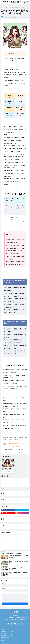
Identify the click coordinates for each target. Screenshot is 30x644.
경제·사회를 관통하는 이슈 (7, 631)
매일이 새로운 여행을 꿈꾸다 (7, 635)
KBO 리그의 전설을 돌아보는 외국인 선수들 (19, 562)
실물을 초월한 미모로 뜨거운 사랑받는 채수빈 (19, 573)
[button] (2, 2)
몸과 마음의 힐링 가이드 (6, 633)
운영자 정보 (4, 643)
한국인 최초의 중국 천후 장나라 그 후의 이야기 (8, 469)
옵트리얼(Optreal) (17, 616)
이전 (27, 489)
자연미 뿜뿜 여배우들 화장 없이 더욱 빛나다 (11, 553)
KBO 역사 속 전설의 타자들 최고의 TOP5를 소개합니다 (19, 568)
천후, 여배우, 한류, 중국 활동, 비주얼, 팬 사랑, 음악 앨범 (14, 7)
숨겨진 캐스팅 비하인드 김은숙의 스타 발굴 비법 (19, 556)
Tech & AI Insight (5, 637)
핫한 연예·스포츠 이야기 (12, 2)
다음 (3, 489)
